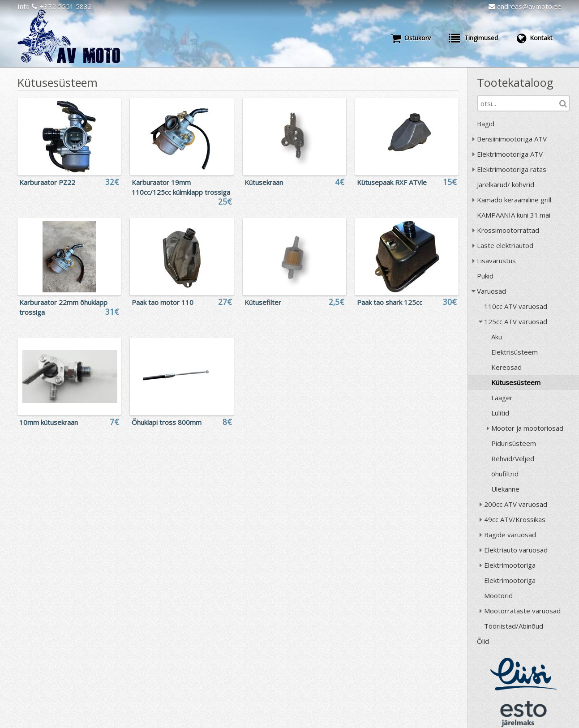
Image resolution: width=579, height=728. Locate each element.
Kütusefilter (263, 302)
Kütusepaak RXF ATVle (392, 182)
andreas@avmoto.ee (525, 6)
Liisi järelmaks (523, 674)
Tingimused (473, 38)
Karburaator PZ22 (47, 182)
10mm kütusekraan (49, 422)
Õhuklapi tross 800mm (167, 422)
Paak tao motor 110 (163, 302)
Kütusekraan (264, 182)
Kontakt (534, 38)
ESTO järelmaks (523, 714)
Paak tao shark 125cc (390, 302)
